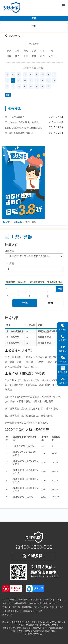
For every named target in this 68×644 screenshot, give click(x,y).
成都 (51, 56)
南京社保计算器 (41, 607)
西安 (17, 56)
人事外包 (18, 222)
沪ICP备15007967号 (49, 625)
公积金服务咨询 (25, 600)
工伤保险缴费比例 (10, 611)
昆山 (8, 95)
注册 (34, 26)
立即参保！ (34, 556)
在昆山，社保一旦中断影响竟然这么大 (23, 128)
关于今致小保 (49, 600)
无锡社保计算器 (56, 607)
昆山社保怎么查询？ (15, 117)
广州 (51, 51)
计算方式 (10, 251)
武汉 (42, 56)
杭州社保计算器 (50, 603)
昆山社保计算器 (25, 607)
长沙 (34, 56)
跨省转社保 (7, 615)
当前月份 (10, 263)
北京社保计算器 (19, 603)
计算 (25, 303)
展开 (61, 600)
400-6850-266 (37, 547)
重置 (50, 303)
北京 (9, 51)
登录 (34, 18)
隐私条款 (6, 622)
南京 (26, 51)
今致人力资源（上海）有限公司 (26, 622)
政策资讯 (37, 600)
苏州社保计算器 (9, 607)
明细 (60, 289)
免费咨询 (6, 603)
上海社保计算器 (35, 603)
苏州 (34, 51)
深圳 (9, 56)
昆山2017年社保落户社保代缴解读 (22, 122)
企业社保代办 (26, 611)
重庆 (26, 56)
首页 (6, 222)
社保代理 (38, 611)
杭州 (42, 51)
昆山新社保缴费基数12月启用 (19, 133)
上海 (17, 51)
